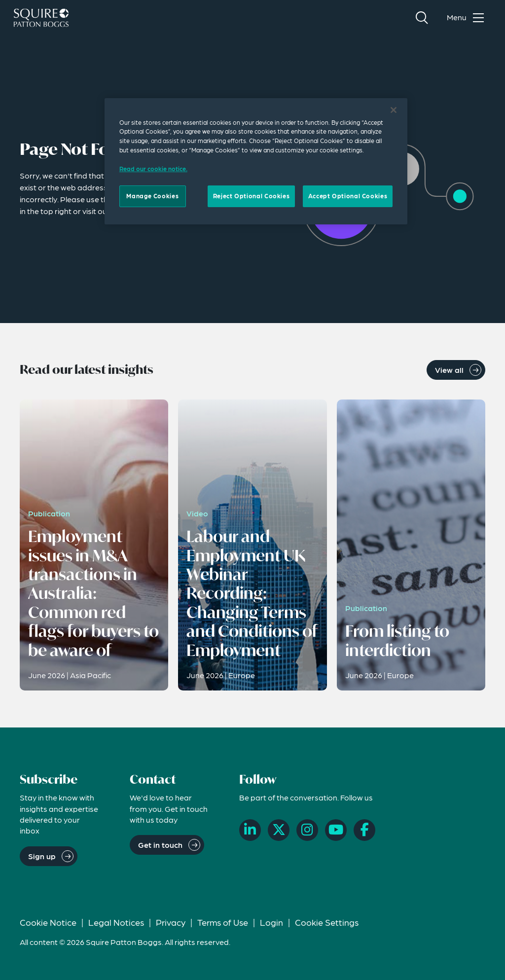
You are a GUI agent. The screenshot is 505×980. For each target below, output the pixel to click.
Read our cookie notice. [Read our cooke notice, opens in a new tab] (153, 169)
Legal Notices (116, 922)
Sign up (42, 856)
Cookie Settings (327, 922)
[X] (279, 830)
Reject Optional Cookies (251, 196)
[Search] (422, 18)
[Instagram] (307, 830)
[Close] (394, 110)
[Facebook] (364, 830)
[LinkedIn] (250, 830)
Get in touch (160, 845)
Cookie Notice (48, 922)
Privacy (171, 922)
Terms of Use (223, 922)
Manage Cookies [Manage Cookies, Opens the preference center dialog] (152, 196)
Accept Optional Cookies (348, 196)
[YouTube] (336, 830)
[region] (256, 161)
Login (271, 922)
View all (449, 370)
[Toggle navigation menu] (468, 18)
